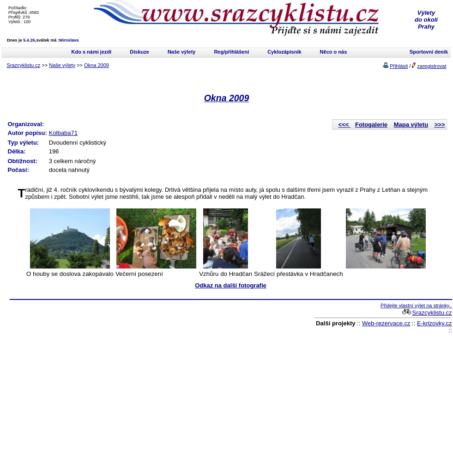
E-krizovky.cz (435, 323)
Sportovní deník (429, 52)
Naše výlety (182, 52)
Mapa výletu (411, 125)
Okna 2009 (97, 65)
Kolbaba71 (63, 133)
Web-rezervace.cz (386, 323)
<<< (344, 125)
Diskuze (139, 52)
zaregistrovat (432, 66)
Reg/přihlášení (231, 52)
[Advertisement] (89, 389)
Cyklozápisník (284, 52)
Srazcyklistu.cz (24, 65)
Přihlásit (399, 66)
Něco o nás (334, 52)
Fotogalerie (371, 125)
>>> (440, 125)
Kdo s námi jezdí (92, 52)
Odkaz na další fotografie (231, 285)
